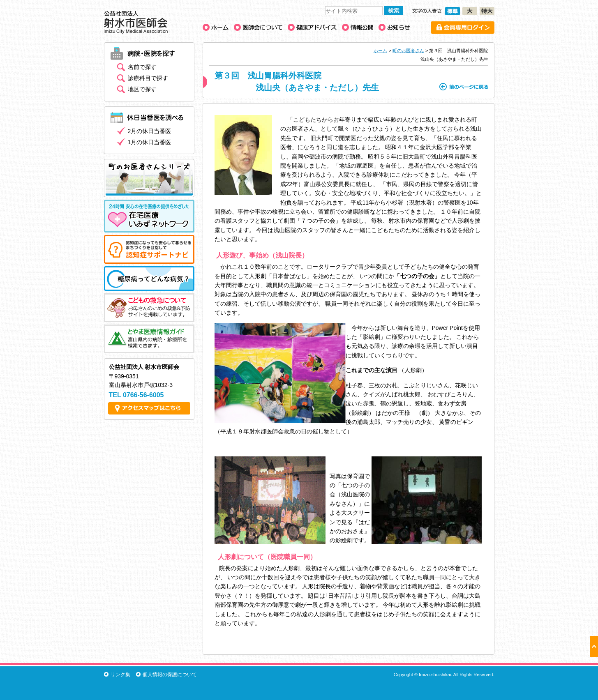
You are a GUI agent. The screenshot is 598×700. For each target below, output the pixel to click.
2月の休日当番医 (150, 131)
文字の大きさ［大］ (470, 11)
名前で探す (142, 67)
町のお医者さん (408, 51)
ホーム (380, 51)
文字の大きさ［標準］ (453, 11)
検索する (394, 11)
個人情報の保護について (170, 675)
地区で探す (142, 89)
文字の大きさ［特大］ (487, 11)
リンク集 (120, 675)
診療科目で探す (148, 78)
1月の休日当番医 (150, 142)
